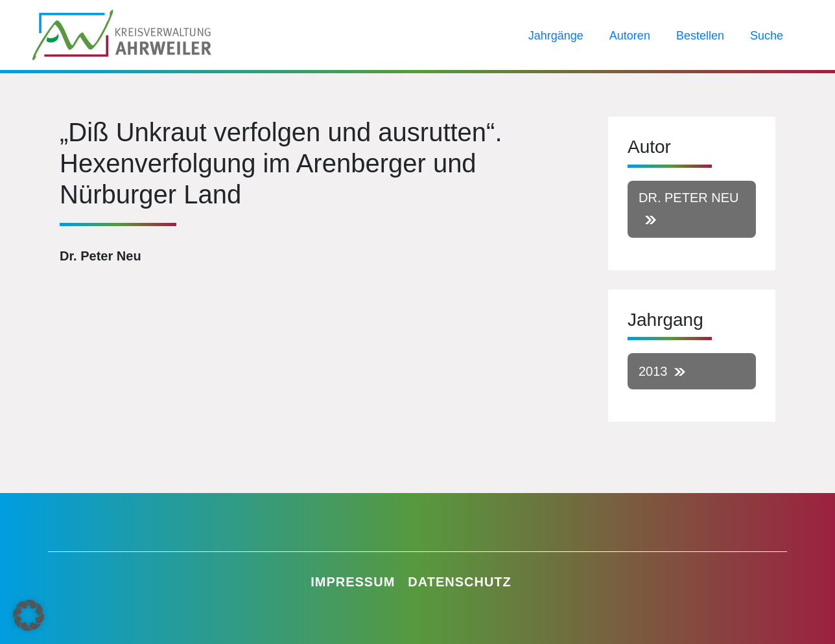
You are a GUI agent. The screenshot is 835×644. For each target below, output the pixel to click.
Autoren (630, 36)
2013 (653, 371)
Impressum (353, 582)
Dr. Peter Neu (688, 198)
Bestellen (700, 36)
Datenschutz (460, 582)
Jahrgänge (556, 36)
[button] (29, 615)
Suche (767, 36)
